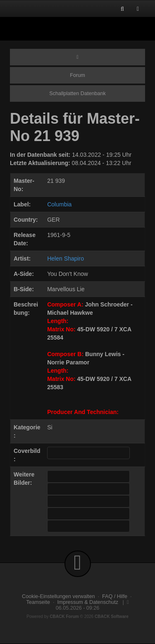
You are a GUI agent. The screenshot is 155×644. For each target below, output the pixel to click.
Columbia (59, 204)
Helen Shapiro (66, 259)
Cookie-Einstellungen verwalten (58, 596)
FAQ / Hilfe (115, 596)
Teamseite (38, 602)
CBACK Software (112, 616)
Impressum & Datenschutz (88, 602)
